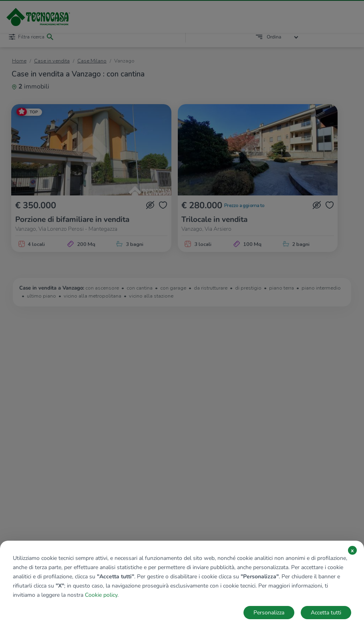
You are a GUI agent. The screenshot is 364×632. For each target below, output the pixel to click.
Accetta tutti (326, 613)
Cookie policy (101, 595)
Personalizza (269, 613)
